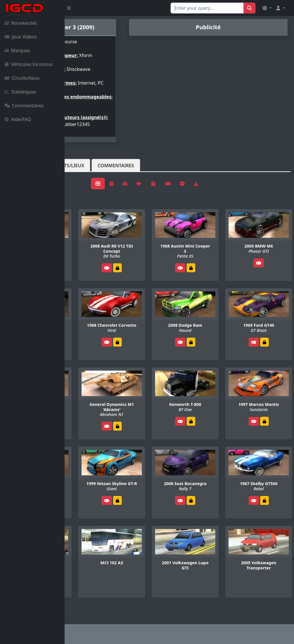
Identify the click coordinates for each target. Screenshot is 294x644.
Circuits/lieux (22, 78)
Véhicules (87, 179)
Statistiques (20, 92)
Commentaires (24, 106)
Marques (17, 50)
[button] (267, 8)
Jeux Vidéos (21, 37)
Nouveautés (21, 23)
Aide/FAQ (18, 119)
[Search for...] (207, 8)
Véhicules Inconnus (29, 64)
